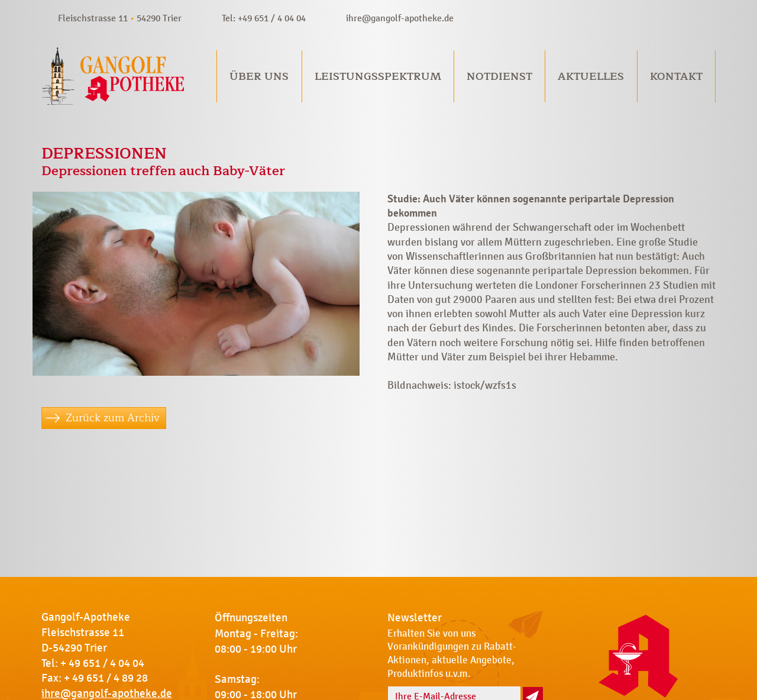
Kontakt (676, 76)
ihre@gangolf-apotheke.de (400, 18)
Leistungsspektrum (378, 76)
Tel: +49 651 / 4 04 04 (264, 18)
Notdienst (499, 76)
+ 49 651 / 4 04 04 (102, 663)
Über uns (259, 76)
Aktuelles (591, 76)
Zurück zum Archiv (113, 418)
